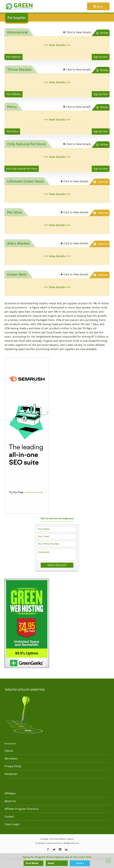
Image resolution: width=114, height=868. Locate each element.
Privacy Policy (13, 766)
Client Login (12, 824)
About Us (10, 801)
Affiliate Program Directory (21, 809)
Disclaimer (11, 774)
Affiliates (10, 793)
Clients (9, 751)
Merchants (11, 759)
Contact (9, 817)
